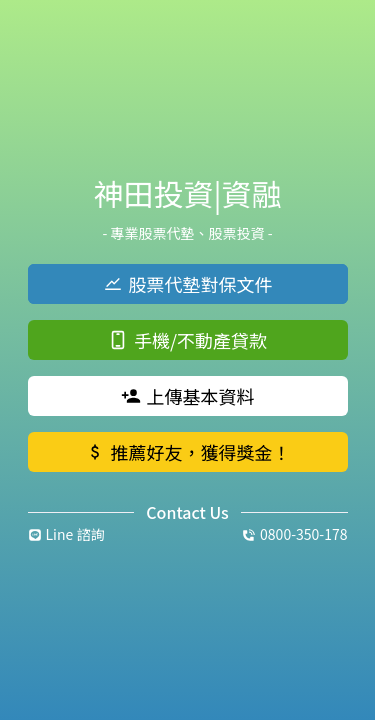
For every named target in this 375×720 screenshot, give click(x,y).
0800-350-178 (294, 534)
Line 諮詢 (66, 534)
